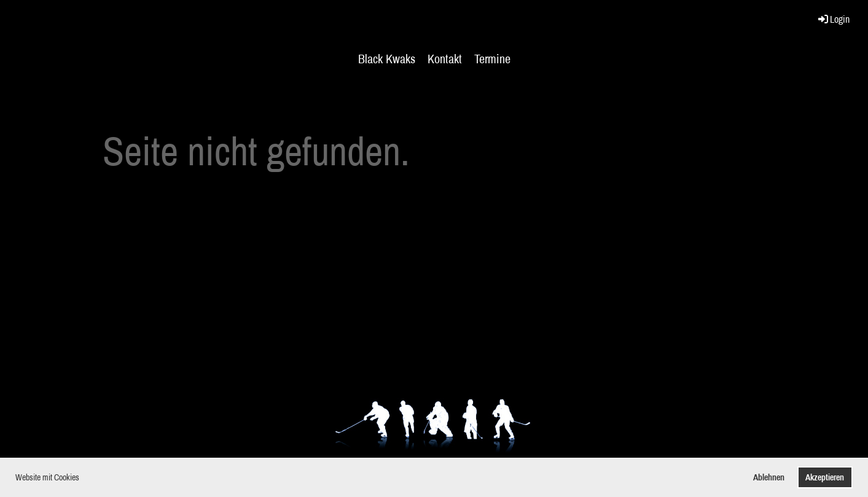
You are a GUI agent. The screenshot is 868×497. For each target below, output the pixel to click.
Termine (492, 59)
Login (833, 19)
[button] (83, 479)
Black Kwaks (387, 59)
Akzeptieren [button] (825, 477)
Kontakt (445, 59)
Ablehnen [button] (769, 477)
